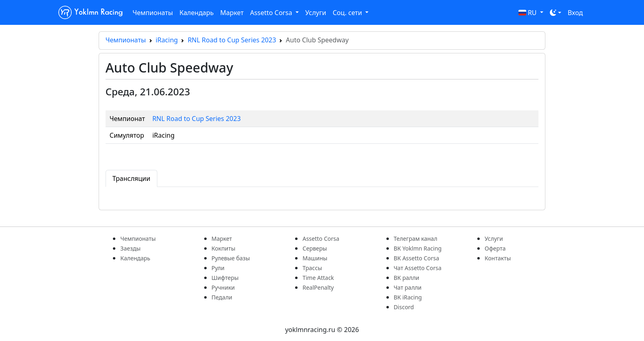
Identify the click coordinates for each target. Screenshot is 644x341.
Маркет (232, 13)
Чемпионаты (153, 13)
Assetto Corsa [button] (272, 13)
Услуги (316, 13)
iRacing (167, 40)
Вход (575, 13)
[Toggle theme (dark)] (556, 13)
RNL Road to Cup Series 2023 (232, 40)
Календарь (196, 13)
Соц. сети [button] (348, 13)
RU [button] (528, 13)
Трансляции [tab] (131, 178)
